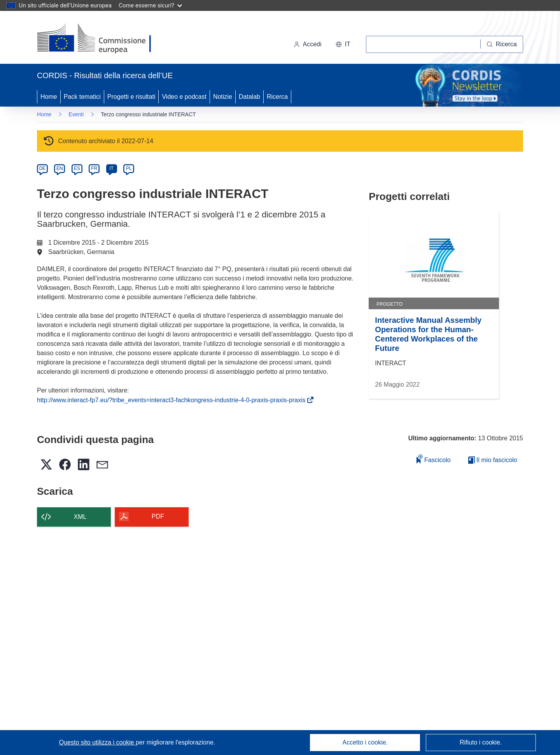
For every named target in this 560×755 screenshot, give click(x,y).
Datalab (249, 97)
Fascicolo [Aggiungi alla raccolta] (434, 459)
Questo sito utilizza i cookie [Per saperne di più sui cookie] (97, 742)
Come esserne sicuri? (150, 5)
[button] (343, 44)
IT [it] (111, 168)
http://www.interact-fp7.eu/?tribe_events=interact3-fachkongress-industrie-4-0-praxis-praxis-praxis (173, 400)
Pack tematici (82, 97)
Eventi (76, 114)
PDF (158, 516)
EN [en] (60, 168)
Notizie (223, 97)
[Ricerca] (502, 44)
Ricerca (277, 97)
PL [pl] (129, 168)
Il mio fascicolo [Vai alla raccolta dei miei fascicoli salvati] (493, 460)
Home (49, 97)
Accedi (308, 44)
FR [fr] (94, 168)
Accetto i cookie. (365, 742)
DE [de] (43, 168)
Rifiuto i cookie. (481, 742)
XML (80, 517)
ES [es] (77, 168)
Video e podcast (184, 97)
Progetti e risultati (131, 97)
